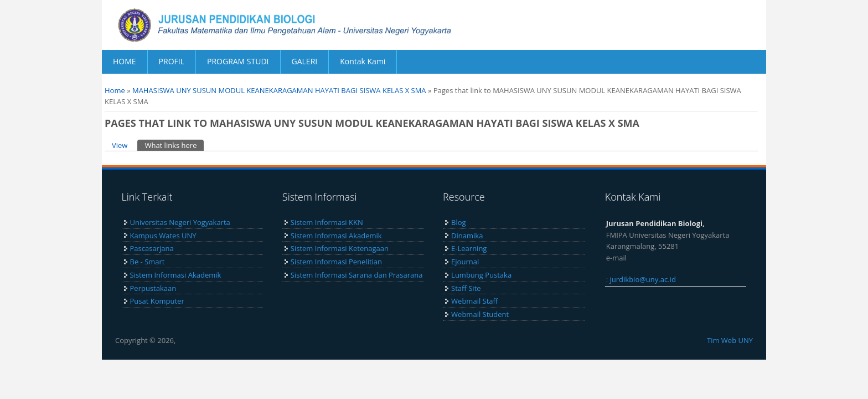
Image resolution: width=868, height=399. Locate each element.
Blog (459, 222)
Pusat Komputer (157, 301)
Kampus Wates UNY (163, 236)
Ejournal (465, 262)
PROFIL (172, 61)
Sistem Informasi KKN (327, 222)
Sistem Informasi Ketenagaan (340, 248)
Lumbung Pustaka (481, 275)
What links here (174, 145)
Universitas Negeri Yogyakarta (180, 222)
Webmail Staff (474, 301)
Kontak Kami (363, 61)
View (120, 145)
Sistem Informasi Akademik (176, 275)
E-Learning (469, 248)
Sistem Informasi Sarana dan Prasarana (357, 275)
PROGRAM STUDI (238, 61)
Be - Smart (148, 262)
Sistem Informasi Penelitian (336, 262)
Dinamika (467, 236)
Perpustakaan (153, 288)
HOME (125, 61)
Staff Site (466, 288)
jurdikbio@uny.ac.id (643, 279)
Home (115, 90)
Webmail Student (480, 314)
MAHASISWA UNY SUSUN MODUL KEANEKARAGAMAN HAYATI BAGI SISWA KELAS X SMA (279, 90)
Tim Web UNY (730, 340)
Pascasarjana (152, 248)
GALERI (305, 61)
